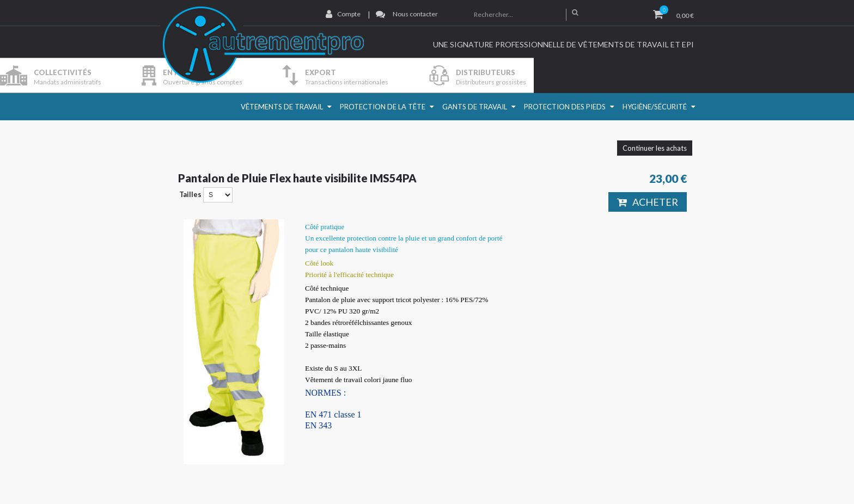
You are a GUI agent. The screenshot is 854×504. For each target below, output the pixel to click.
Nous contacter (415, 14)
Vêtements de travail (282, 107)
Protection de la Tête (383, 107)
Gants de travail (475, 107)
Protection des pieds (565, 107)
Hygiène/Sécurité (655, 107)
